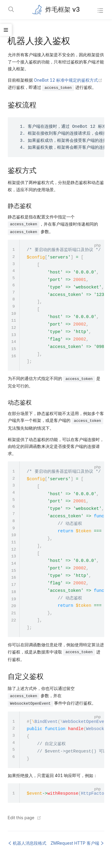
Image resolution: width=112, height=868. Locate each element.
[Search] (11, 10)
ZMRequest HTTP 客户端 (77, 843)
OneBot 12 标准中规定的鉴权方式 (68, 80)
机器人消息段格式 (27, 843)
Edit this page (21, 818)
